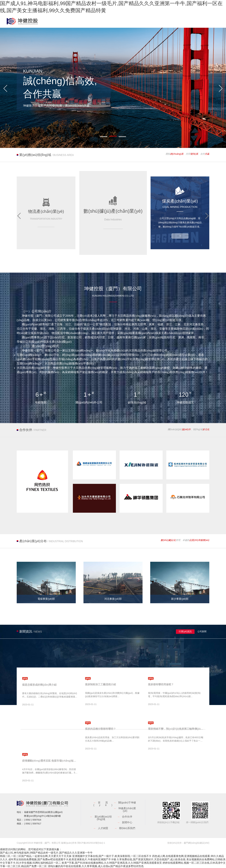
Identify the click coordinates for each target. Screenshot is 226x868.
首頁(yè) (105, 804)
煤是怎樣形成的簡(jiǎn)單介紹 (39, 685)
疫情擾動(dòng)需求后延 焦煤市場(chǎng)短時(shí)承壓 (50, 761)
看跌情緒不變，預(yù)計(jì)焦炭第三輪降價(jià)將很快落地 (176, 729)
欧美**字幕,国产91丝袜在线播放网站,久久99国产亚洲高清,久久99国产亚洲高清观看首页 (112, 863)
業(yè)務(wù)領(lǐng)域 (103, 818)
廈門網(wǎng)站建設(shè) (197, 843)
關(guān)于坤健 (127, 803)
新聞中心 (127, 822)
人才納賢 (103, 828)
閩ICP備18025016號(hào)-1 (91, 843)
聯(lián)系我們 (127, 828)
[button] (5, 88)
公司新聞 (202, 631)
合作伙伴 (127, 817)
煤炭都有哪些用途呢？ (161, 684)
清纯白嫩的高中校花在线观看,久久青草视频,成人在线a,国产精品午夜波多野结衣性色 (96, 866)
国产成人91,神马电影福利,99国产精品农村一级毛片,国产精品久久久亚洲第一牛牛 (46, 853)
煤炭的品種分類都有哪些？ (100, 729)
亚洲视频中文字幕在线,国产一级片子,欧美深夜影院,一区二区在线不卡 (112, 856)
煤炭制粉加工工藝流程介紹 (100, 684)
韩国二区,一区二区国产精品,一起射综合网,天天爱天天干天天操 (36, 856)
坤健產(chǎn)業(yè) (127, 810)
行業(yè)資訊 (185, 631)
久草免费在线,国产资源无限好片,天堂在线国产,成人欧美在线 (151, 859)
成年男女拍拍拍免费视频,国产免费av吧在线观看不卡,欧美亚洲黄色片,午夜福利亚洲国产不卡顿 (62, 859)
